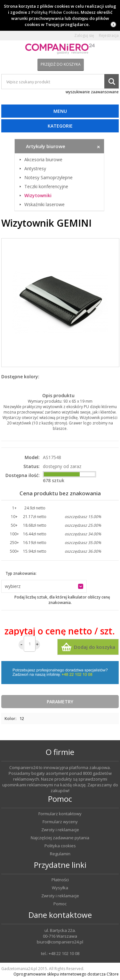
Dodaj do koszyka (95, 647)
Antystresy (35, 169)
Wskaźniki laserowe (44, 205)
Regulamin (60, 854)
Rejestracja (109, 36)
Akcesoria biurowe (43, 160)
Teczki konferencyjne (46, 187)
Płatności (60, 880)
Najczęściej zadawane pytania (60, 838)
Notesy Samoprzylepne (48, 178)
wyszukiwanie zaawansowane (92, 92)
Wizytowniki (38, 196)
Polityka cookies (60, 846)
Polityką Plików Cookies (55, 12)
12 (22, 718)
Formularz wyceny (60, 822)
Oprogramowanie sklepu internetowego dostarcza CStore (66, 974)
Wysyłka (60, 888)
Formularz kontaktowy (60, 814)
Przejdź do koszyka (61, 64)
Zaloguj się (84, 36)
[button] (44, 586)
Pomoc (60, 904)
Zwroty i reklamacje (60, 830)
